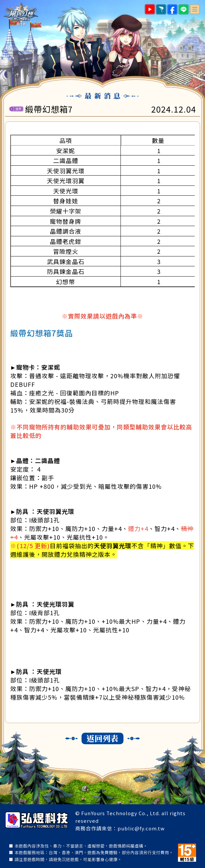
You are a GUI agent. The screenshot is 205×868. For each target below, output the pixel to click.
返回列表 (102, 738)
